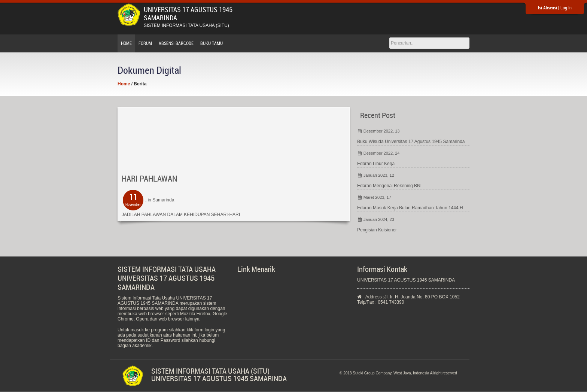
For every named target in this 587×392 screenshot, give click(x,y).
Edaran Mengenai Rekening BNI (389, 186)
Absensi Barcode (176, 43)
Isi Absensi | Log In (555, 8)
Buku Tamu (212, 43)
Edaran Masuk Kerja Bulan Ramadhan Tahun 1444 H (410, 208)
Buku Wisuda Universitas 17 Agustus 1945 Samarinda (411, 142)
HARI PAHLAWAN (149, 179)
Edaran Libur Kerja (376, 164)
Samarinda (163, 200)
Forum (145, 43)
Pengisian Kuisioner (377, 230)
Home (126, 43)
